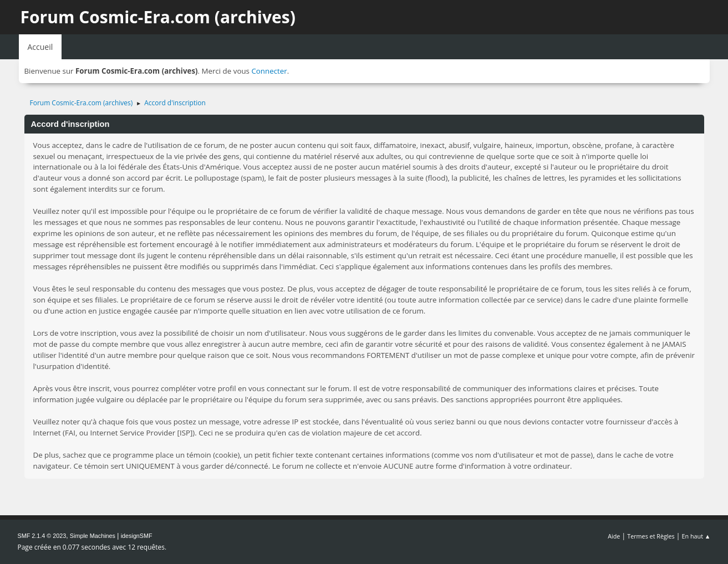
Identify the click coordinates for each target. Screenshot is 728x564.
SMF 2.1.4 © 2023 (42, 536)
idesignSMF (137, 536)
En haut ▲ (696, 536)
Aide (614, 536)
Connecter (269, 71)
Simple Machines (93, 536)
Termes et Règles (651, 536)
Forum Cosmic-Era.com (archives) (158, 17)
